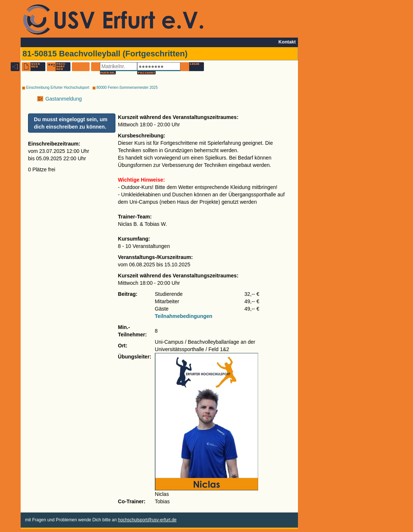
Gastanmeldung (63, 99)
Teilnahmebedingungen (184, 316)
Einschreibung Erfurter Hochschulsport (56, 87)
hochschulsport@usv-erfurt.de (147, 520)
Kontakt (287, 42)
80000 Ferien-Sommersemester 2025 (125, 87)
